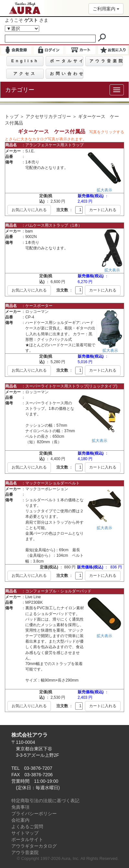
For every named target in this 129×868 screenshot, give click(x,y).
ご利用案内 (106, 9)
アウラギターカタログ (34, 846)
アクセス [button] (25, 74)
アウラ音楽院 (25, 852)
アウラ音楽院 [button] (106, 61)
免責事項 (20, 807)
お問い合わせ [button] (67, 74)
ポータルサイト (27, 839)
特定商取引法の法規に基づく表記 (45, 801)
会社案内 (20, 820)
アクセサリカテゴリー (48, 116)
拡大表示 (104, 190)
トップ (12, 116)
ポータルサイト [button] (67, 61)
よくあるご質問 (27, 826)
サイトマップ (25, 833)
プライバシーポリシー (34, 814)
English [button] (25, 61)
